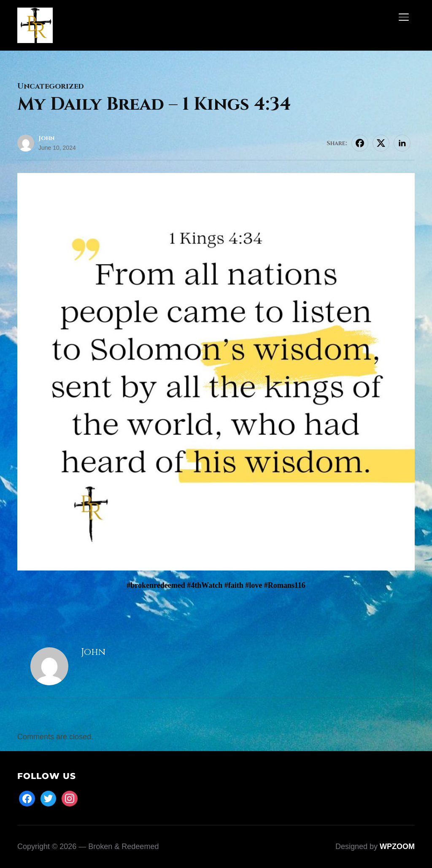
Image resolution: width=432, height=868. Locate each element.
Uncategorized (51, 86)
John (46, 138)
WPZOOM (397, 846)
